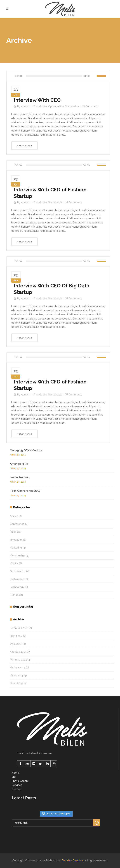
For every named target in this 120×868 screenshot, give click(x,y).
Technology (17, 587)
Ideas (13, 532)
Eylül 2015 (16, 644)
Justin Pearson (20, 477)
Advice (14, 516)
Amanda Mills (19, 464)
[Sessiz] (93, 76)
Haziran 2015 (18, 667)
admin (25, 106)
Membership (17, 555)
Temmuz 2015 (18, 660)
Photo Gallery (20, 781)
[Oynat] (11, 76)
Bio (14, 777)
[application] (58, 76)
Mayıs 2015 (17, 675)
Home (15, 773)
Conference (17, 524)
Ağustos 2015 (18, 652)
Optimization (56, 106)
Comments (92, 106)
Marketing (16, 548)
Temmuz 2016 (18, 628)
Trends (14, 595)
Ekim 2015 (16, 636)
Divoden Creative (72, 860)
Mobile (43, 106)
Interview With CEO (37, 100)
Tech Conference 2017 (25, 491)
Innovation (16, 540)
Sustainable (72, 106)
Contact (17, 789)
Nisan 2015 (16, 683)
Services (17, 785)
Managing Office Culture (26, 450)
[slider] (54, 76)
